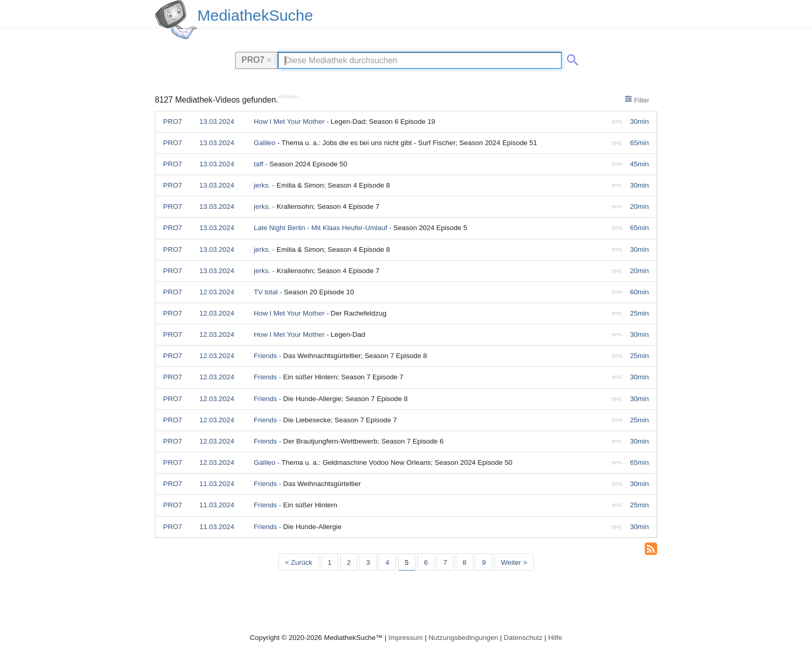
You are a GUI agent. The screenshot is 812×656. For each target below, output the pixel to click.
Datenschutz (523, 638)
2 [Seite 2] (349, 562)
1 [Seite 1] (330, 562)
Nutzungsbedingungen (463, 638)
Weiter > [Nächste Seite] (514, 562)
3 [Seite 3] (368, 562)
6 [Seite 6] (426, 562)
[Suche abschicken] (571, 58)
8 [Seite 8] (464, 562)
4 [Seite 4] (387, 562)
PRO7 (257, 60)
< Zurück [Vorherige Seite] (299, 562)
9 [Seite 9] (483, 562)
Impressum (405, 638)
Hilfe (555, 638)
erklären (288, 96)
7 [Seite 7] (445, 562)
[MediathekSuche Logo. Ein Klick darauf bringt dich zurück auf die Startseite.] (176, 20)
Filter (637, 99)
